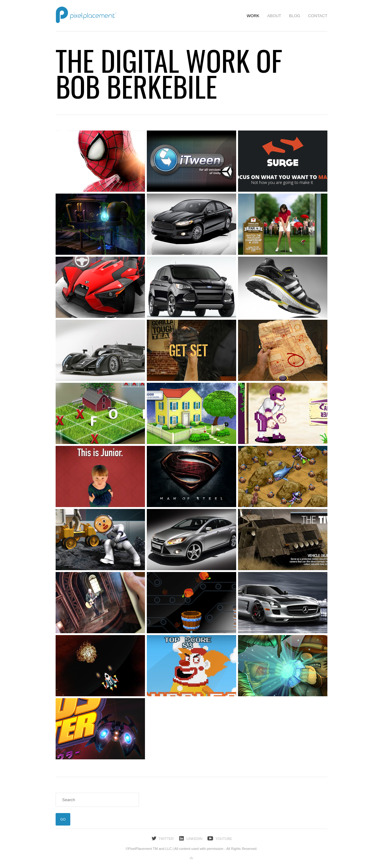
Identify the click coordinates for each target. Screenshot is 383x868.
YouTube (224, 839)
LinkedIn (194, 839)
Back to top (191, 858)
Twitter (166, 839)
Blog (295, 16)
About (274, 16)
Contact (318, 16)
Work (253, 16)
